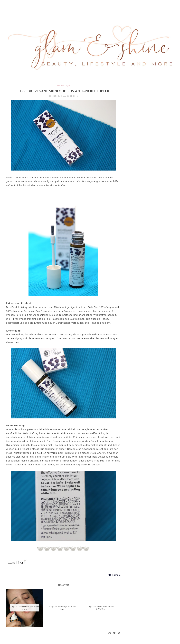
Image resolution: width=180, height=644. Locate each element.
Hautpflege (63, 85)
